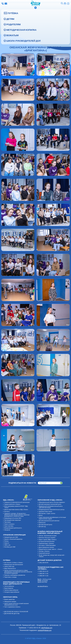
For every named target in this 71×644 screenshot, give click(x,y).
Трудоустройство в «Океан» (12, 504)
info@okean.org (6, 4)
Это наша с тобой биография (47, 545)
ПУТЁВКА (13, 13)
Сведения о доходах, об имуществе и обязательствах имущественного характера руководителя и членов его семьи (17, 515)
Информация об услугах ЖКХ (13, 518)
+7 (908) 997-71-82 (43, 574)
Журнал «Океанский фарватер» (13, 539)
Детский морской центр (45, 525)
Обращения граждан (10, 602)
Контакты (7, 511)
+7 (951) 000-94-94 (43, 563)
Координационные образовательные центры (52, 510)
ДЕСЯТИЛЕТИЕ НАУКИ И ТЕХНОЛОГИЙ (16, 612)
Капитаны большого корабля (47, 538)
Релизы (6, 541)
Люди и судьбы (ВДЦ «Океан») (48, 540)
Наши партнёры (9, 526)
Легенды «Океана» (44, 551)
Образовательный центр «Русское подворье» (52, 502)
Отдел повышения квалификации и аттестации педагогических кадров (52, 518)
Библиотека (42, 523)
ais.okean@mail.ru (43, 586)
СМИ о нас (7, 545)
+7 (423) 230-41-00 (3, 4)
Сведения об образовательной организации (17, 502)
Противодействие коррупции (13, 520)
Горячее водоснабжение (11, 590)
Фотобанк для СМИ (10, 547)
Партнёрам (7, 522)
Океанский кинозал (44, 553)
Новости (7, 543)
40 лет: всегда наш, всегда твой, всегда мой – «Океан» (52, 556)
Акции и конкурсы (9, 524)
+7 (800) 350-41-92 (43, 571)
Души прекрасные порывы (46, 547)
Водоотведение (9, 588)
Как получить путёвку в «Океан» (14, 563)
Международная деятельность (13, 528)
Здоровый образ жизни (45, 511)
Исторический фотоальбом (47, 541)
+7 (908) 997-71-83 (43, 576)
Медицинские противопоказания (14, 565)
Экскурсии (7, 530)
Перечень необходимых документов (15, 575)
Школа (41, 515)
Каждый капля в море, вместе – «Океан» (51, 549)
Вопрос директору (10, 599)
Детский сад (42, 527)
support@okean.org (45, 630)
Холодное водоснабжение (12, 592)
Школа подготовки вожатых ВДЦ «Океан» (16, 510)
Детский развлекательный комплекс (49, 521)
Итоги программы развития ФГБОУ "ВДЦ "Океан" (16, 507)
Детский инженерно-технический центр (50, 504)
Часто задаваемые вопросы (12, 607)
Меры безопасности (10, 568)
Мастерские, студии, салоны (47, 513)
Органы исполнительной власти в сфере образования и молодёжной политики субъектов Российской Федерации (18, 572)
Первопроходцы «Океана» (46, 543)
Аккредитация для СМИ (11, 537)
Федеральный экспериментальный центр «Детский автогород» (51, 507)
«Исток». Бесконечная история (48, 536)
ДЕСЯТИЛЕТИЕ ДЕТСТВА (12, 614)
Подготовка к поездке (10, 577)
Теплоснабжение (9, 586)
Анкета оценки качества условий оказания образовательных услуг (16, 604)
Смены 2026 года (9, 567)
